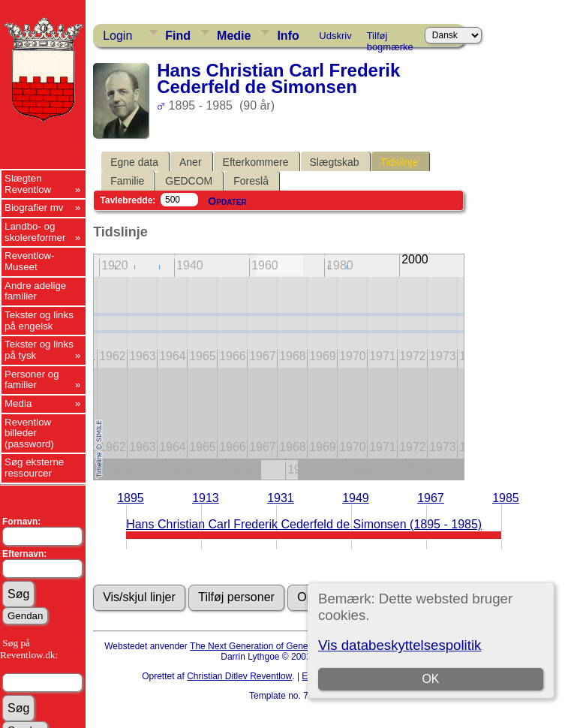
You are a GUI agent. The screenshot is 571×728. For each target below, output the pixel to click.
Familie (127, 181)
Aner (191, 162)
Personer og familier (32, 380)
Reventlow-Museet (30, 261)
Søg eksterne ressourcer (34, 468)
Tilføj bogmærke (390, 38)
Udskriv (335, 36)
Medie (234, 36)
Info (288, 36)
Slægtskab (335, 162)
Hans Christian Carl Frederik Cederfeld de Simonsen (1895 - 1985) (304, 524)
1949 (356, 498)
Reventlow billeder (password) (29, 433)
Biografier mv (34, 208)
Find (178, 36)
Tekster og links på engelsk (39, 320)
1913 (206, 498)
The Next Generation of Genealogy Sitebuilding (284, 646)
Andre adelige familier (35, 291)
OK (431, 679)
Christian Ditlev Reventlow (239, 676)
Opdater (227, 201)
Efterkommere (256, 162)
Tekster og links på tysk (39, 350)
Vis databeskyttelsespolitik (400, 645)
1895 (131, 498)
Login (117, 36)
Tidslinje (400, 162)
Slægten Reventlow (28, 184)
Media (18, 403)
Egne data (134, 162)
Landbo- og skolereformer (35, 232)
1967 (431, 498)
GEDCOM (189, 181)
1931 (281, 498)
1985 (506, 498)
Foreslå (251, 181)
